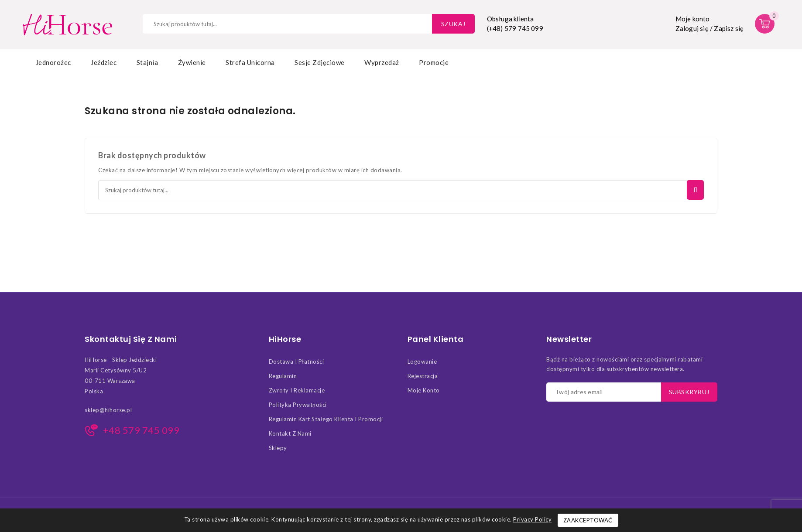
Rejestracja (423, 376)
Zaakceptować (588, 520)
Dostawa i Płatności (296, 361)
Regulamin (283, 376)
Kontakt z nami (290, 433)
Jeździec (104, 62)
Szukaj (453, 24)
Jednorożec (53, 62)
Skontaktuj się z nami (131, 339)
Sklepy (278, 448)
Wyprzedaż (382, 62)
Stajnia (147, 62)
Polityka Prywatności (298, 405)
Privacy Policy (532, 519)
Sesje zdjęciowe (320, 62)
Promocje (434, 62)
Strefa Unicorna (250, 62)
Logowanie (422, 361)
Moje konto (424, 390)
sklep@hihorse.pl (108, 410)
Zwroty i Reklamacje (297, 390)
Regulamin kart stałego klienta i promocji (326, 419)
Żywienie (192, 62)
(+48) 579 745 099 (515, 28)
